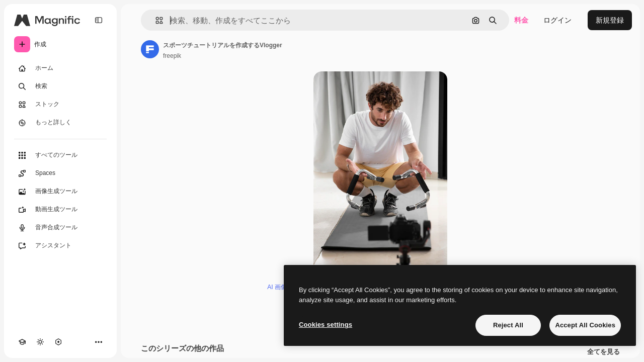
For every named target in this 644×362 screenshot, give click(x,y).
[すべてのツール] (60, 155)
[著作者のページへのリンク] (150, 49)
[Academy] (22, 342)
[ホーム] (60, 68)
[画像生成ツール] (60, 192)
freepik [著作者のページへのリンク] (172, 56)
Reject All (508, 325)
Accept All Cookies (585, 325)
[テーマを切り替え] (40, 342)
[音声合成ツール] (60, 228)
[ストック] (60, 105)
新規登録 (610, 20)
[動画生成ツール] (60, 210)
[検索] (60, 86)
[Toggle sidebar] (99, 20)
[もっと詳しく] (60, 123)
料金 (521, 20)
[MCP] (58, 342)
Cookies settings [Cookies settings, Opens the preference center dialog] (326, 325)
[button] (155, 20)
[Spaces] (60, 173)
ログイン (557, 20)
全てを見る (603, 352)
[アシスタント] (60, 246)
